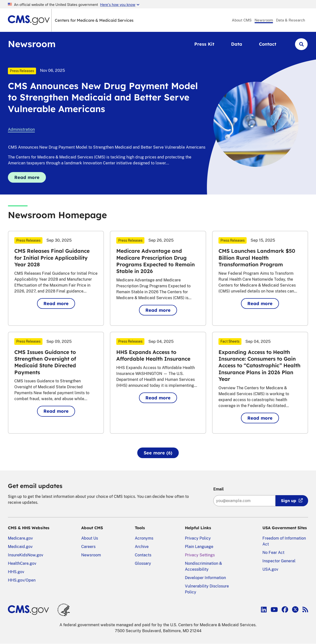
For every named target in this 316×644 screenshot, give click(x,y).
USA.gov (270, 569)
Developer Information (205, 578)
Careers (88, 547)
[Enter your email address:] (244, 501)
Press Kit (204, 44)
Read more (30, 179)
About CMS (242, 20)
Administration (21, 129)
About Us (90, 538)
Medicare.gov (20, 538)
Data (237, 44)
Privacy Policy (198, 538)
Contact (268, 44)
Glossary (143, 563)
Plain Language (199, 547)
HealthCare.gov (22, 563)
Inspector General (279, 561)
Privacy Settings (200, 555)
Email (218, 489)
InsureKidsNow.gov (26, 555)
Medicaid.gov (20, 547)
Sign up (289, 501)
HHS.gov (16, 572)
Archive (142, 547)
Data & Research (291, 20)
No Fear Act (273, 553)
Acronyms (144, 538)
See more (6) (158, 453)
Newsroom (264, 20)
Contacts (143, 555)
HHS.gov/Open (22, 580)
